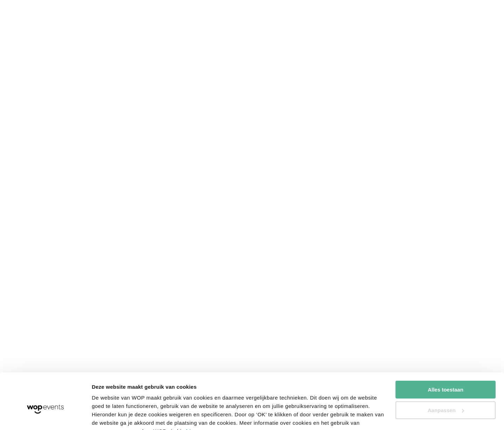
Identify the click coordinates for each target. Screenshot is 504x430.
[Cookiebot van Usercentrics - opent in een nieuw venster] (45, 416)
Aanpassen (446, 376)
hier (191, 397)
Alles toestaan (446, 355)
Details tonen (108, 416)
